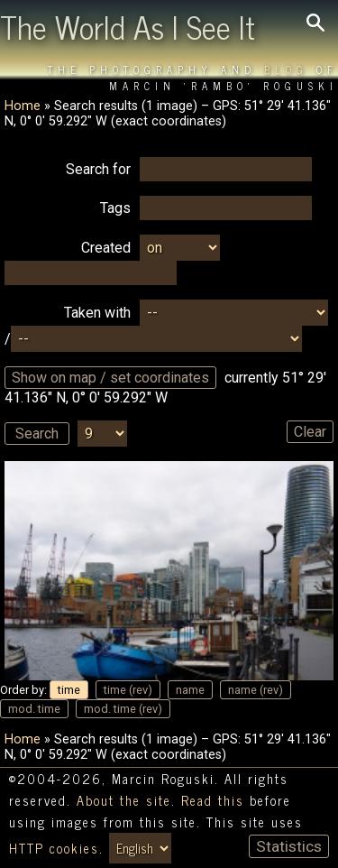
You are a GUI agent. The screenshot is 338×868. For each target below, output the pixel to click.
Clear (310, 432)
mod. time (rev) (123, 709)
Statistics (289, 846)
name (190, 690)
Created (106, 248)
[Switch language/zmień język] (140, 848)
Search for (98, 169)
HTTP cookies (54, 848)
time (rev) (128, 690)
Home (23, 106)
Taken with (97, 313)
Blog (286, 69)
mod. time (34, 709)
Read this (213, 800)
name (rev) (256, 690)
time (69, 690)
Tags (115, 208)
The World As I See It (128, 26)
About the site (124, 800)
